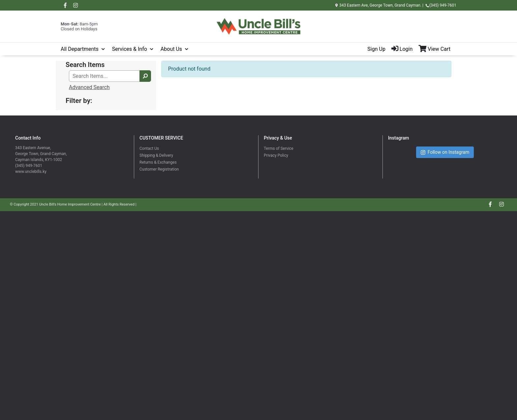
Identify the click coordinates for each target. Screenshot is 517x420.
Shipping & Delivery (156, 155)
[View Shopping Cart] (437, 49)
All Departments (80, 49)
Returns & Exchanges (158, 162)
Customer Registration (159, 169)
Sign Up (376, 49)
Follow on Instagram (445, 152)
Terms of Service (279, 148)
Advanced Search (89, 87)
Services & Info (130, 49)
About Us (171, 49)
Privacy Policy (276, 155)
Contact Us (149, 148)
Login (402, 49)
